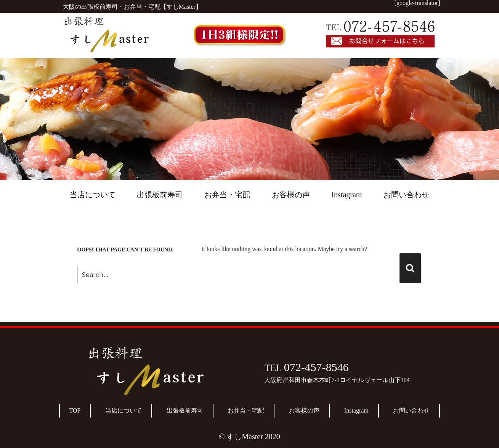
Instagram (347, 195)
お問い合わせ (406, 195)
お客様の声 (291, 195)
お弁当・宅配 (227, 195)
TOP (75, 411)
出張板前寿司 (160, 195)
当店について (93, 195)
